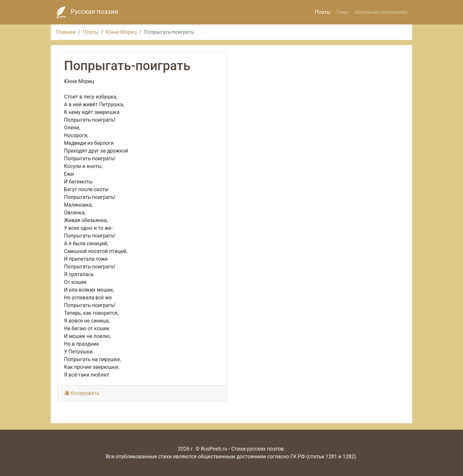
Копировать (82, 393)
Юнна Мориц (121, 32)
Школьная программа (381, 12)
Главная (66, 32)
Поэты (323, 12)
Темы (342, 12)
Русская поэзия (86, 12)
